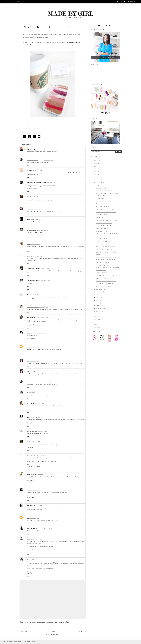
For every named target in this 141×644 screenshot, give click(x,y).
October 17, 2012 (48, 529)
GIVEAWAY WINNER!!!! (103, 231)
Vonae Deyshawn (32, 475)
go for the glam (30, 447)
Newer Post (23, 631)
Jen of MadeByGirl (32, 160)
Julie (28, 244)
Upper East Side (102, 273)
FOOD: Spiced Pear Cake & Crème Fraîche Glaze (107, 235)
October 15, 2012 (39, 456)
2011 (96, 314)
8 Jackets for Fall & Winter (106, 260)
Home (6, 2)
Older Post (82, 631)
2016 (96, 163)
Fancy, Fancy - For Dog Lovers (106, 209)
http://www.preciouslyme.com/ (36, 183)
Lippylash (30, 219)
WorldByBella (30, 423)
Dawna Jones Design (33, 269)
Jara (28, 518)
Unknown (30, 347)
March (98, 306)
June (98, 298)
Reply (28, 155)
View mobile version (52, 635)
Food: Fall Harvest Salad (105, 201)
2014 (96, 169)
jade (28, 361)
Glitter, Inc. (35, 299)
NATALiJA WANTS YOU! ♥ (33, 281)
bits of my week (102, 215)
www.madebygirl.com (63, 622)
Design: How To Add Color (105, 276)
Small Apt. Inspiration (104, 278)
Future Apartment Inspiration (107, 220)
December (99, 177)
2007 (96, 325)
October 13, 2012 (34, 197)
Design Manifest (102, 188)
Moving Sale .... (101, 218)
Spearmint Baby (32, 171)
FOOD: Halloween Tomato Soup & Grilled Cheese (107, 195)
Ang (28, 197)
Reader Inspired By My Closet (106, 281)
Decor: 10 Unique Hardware (105, 247)
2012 (96, 174)
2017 (96, 161)
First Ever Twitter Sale (104, 223)
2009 (96, 319)
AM (28, 393)
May (97, 300)
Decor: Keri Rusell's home (105, 226)
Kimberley (30, 209)
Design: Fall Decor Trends (105, 284)
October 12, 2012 (41, 149)
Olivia (29, 442)
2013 (96, 172)
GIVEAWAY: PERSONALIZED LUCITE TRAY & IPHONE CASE (108, 269)
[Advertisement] (105, 356)
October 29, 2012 (34, 560)
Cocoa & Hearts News (103, 241)
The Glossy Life (30, 497)
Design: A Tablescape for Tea (106, 265)
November (99, 180)
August (99, 292)
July (98, 295)
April (98, 303)
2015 (96, 166)
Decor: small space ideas (105, 250)
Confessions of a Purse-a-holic (34, 325)
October (99, 183)
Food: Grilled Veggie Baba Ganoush (108, 257)
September (100, 289)
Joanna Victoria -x (33, 307)
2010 (96, 317)
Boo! (98, 185)
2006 (96, 328)
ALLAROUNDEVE (31, 333)
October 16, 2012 (35, 518)
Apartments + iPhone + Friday (106, 244)
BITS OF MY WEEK (102, 239)
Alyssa (29, 490)
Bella (28, 417)
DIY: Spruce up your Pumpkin (106, 212)
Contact (18, 2)
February (99, 308)
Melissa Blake (31, 149)
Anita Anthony (31, 403)
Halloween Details (103, 207)
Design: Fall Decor (103, 263)
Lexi (28, 295)
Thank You (100, 204)
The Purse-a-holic (32, 318)
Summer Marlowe (32, 230)
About (12, 2)
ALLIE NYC (30, 539)
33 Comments (30, 31)
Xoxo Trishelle (32, 506)
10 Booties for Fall (103, 228)
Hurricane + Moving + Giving (106, 191)
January (99, 311)
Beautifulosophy (32, 431)
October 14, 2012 (41, 403)
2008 (96, 322)
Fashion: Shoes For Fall (104, 286)
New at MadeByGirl (103, 198)
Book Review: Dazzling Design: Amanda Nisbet (106, 253)
